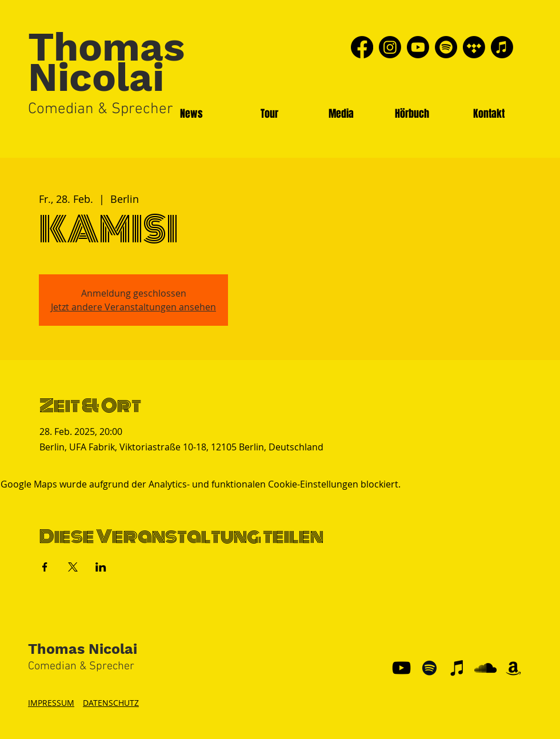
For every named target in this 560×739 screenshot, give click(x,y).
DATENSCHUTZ (111, 703)
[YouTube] (401, 668)
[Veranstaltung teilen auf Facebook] (45, 567)
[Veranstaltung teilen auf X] (73, 567)
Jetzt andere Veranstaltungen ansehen (133, 307)
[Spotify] (446, 47)
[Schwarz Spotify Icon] (429, 668)
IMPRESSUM (51, 703)
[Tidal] (474, 47)
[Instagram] (390, 47)
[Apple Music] (502, 47)
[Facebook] (362, 47)
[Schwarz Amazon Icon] (513, 668)
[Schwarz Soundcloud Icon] (485, 668)
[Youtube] (418, 47)
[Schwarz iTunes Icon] (457, 668)
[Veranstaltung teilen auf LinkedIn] (101, 567)
